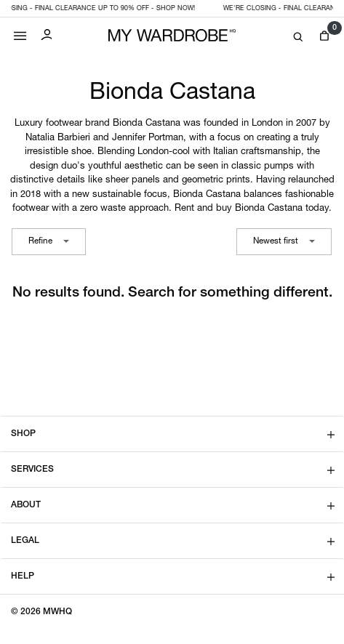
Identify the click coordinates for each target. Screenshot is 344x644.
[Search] (298, 37)
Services (32, 470)
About (26, 505)
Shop (23, 434)
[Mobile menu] (20, 32)
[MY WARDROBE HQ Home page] (172, 36)
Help (23, 576)
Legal (25, 541)
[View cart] (324, 36)
